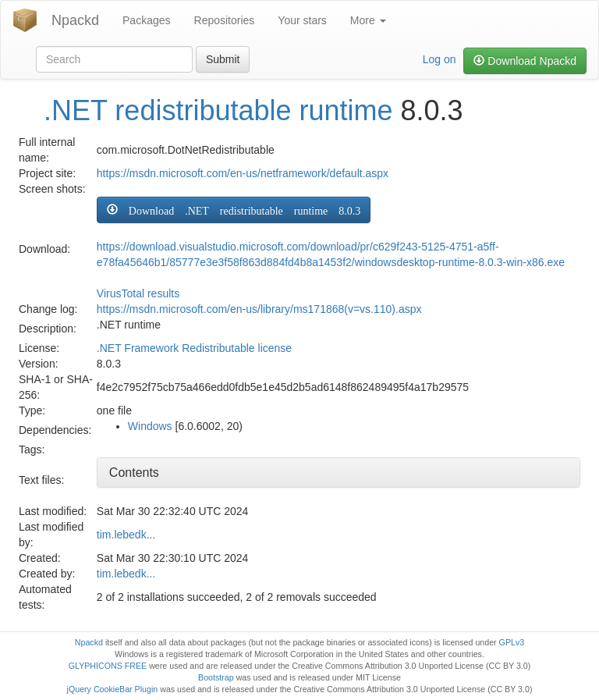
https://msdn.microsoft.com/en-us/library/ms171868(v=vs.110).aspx (259, 309)
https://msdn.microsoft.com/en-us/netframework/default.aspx (243, 173)
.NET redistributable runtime (218, 110)
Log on (440, 59)
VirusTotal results (138, 293)
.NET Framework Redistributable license (194, 348)
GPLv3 (512, 642)
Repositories (225, 20)
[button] (234, 210)
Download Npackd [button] (525, 61)
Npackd (75, 20)
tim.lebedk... (126, 535)
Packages (146, 20)
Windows (150, 426)
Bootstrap (216, 677)
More (368, 20)
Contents (134, 473)
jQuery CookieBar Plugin (113, 689)
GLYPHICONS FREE (108, 666)
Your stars (302, 20)
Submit (223, 59)
